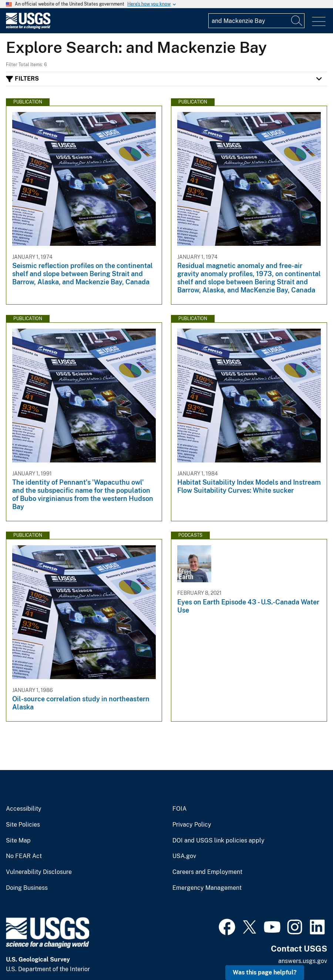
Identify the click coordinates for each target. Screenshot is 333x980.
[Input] (256, 21)
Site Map (18, 841)
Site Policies (23, 825)
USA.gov (184, 856)
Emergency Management (207, 888)
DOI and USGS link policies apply (218, 841)
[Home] (28, 27)
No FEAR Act (24, 856)
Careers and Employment (207, 872)
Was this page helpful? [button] (265, 972)
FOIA (179, 809)
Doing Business (27, 888)
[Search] (297, 21)
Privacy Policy (192, 825)
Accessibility (24, 809)
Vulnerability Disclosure (39, 872)
